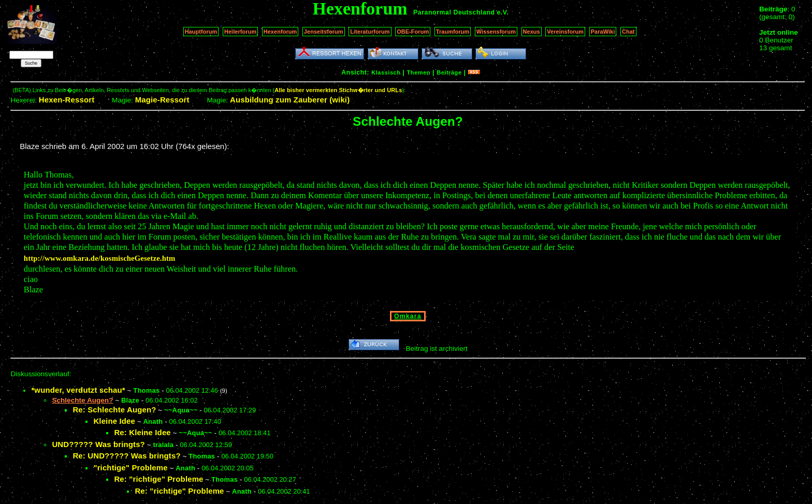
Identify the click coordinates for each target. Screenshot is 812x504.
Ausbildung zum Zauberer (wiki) (290, 100)
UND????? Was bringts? (98, 444)
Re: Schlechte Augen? (114, 410)
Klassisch (386, 72)
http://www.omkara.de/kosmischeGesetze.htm (100, 258)
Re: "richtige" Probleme (158, 479)
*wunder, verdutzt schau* (78, 390)
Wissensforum (496, 32)
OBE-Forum (413, 32)
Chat (628, 32)
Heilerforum (240, 32)
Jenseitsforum (324, 32)
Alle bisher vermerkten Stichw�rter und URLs (338, 90)
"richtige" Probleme (130, 468)
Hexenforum (280, 32)
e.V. (503, 12)
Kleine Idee (114, 421)
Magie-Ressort (162, 100)
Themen (419, 72)
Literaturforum (370, 32)
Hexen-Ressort (67, 100)
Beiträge (449, 72)
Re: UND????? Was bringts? (126, 456)
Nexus (532, 32)
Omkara (408, 316)
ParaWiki (603, 32)
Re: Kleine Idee (142, 432)
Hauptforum (201, 32)
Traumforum (453, 32)
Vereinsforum (565, 32)
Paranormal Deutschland (454, 12)
